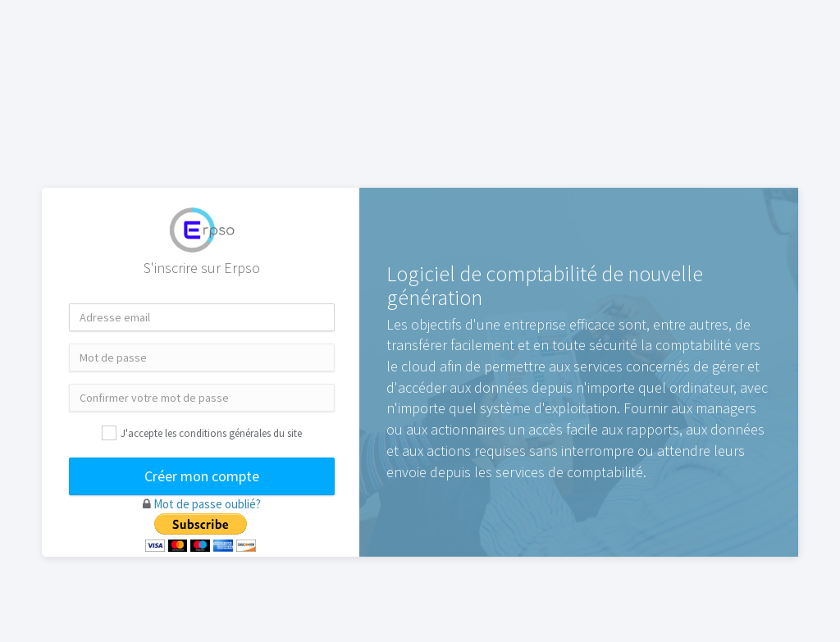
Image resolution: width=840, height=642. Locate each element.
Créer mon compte (202, 476)
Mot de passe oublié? (207, 504)
